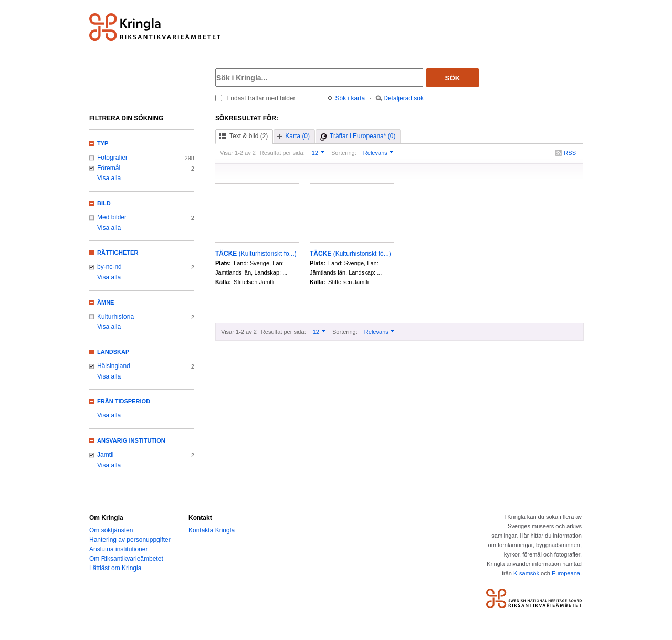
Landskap (113, 352)
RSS (570, 153)
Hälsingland (114, 366)
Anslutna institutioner (118, 549)
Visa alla (109, 178)
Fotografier (112, 158)
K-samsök (526, 573)
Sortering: (344, 153)
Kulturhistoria (115, 317)
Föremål (109, 168)
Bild (104, 203)
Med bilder (112, 217)
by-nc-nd (109, 267)
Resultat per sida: (282, 153)
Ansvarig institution (131, 440)
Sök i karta (350, 98)
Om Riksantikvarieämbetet (126, 559)
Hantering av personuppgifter (130, 540)
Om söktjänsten (111, 530)
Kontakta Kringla (212, 530)
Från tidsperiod (124, 401)
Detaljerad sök (403, 98)
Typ (103, 143)
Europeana (566, 573)
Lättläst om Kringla (115, 568)
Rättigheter (118, 253)
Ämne (106, 302)
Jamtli (105, 455)
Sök (453, 78)
